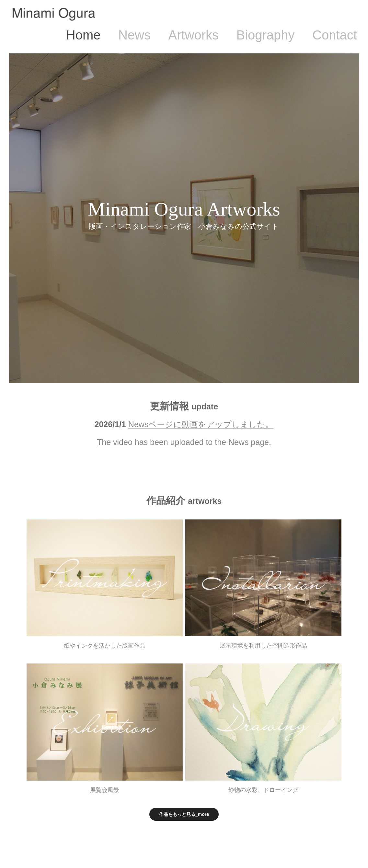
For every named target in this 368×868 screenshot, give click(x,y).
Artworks (193, 35)
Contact (335, 35)
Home (83, 35)
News (134, 35)
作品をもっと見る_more (184, 814)
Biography (265, 35)
